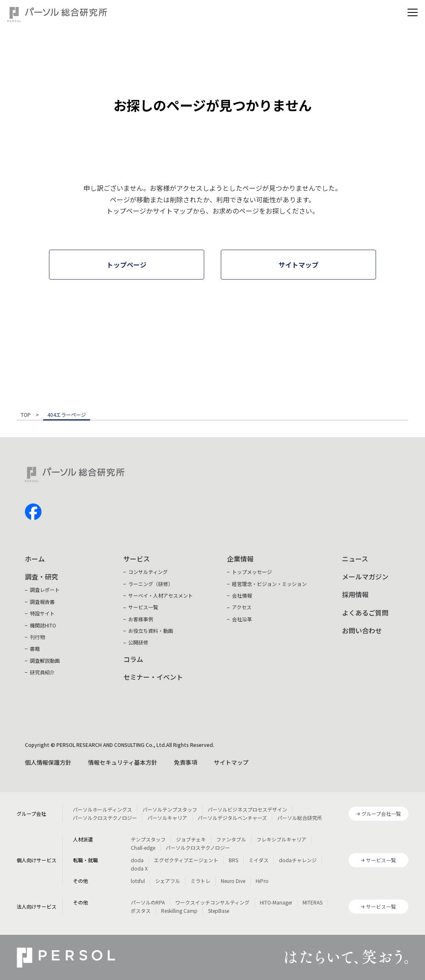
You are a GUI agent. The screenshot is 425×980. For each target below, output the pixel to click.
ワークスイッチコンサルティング (212, 902)
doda (137, 860)
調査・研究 (42, 576)
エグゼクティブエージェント (186, 860)
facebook (33, 512)
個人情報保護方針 (48, 762)
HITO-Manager (276, 902)
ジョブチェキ (191, 839)
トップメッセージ (252, 572)
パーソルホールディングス (102, 809)
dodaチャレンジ (298, 860)
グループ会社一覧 (381, 813)
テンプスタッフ (148, 839)
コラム (133, 659)
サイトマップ (231, 762)
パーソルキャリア (167, 818)
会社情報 (242, 595)
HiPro (262, 881)
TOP (26, 415)
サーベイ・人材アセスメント (161, 595)
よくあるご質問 (365, 613)
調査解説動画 (45, 660)
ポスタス (141, 911)
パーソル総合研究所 (300, 818)
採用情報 (355, 594)
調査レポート (45, 590)
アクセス (242, 607)
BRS (233, 860)
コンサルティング (148, 572)
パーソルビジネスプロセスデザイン (247, 809)
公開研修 (138, 642)
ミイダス (259, 860)
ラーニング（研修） (151, 584)
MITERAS (313, 902)
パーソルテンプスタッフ (170, 809)
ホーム (35, 559)
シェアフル (168, 881)
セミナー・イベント (153, 677)
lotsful (138, 881)
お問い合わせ (362, 630)
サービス (137, 559)
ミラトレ (200, 881)
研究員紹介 (42, 672)
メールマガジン (365, 576)
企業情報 (240, 559)
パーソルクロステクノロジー (105, 818)
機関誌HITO (43, 625)
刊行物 (37, 637)
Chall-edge (143, 847)
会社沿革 (242, 619)
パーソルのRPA (148, 902)
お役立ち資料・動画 (151, 631)
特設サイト (42, 613)
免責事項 (186, 762)
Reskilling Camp (179, 911)
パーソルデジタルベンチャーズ (232, 818)
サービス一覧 (143, 607)
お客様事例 (141, 619)
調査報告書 (42, 602)
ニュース (355, 559)
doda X (139, 868)
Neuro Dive (233, 881)
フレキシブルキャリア (281, 839)
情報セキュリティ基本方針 (123, 762)
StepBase (219, 911)
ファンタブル (231, 839)
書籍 (35, 648)
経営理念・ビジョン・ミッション (269, 584)
